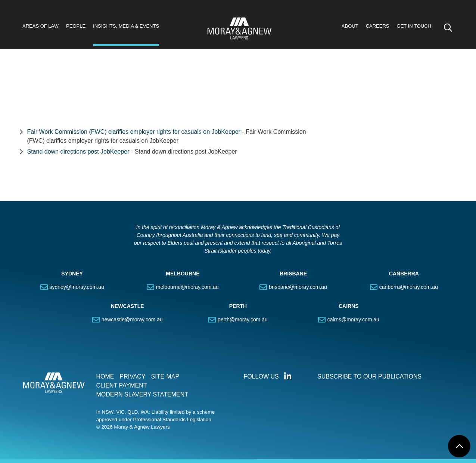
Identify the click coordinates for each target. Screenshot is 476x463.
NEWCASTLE (127, 306)
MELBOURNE (183, 274)
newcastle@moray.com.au (132, 320)
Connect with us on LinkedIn (288, 376)
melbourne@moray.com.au (187, 287)
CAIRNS (349, 306)
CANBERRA (404, 274)
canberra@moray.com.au (409, 287)
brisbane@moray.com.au (298, 287)
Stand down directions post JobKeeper (79, 152)
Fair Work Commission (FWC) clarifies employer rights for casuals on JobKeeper (134, 132)
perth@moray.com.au (243, 320)
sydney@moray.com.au (77, 287)
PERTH (238, 306)
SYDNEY (72, 274)
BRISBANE (293, 274)
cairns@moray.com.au (353, 320)
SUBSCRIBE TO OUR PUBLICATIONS (369, 376)
